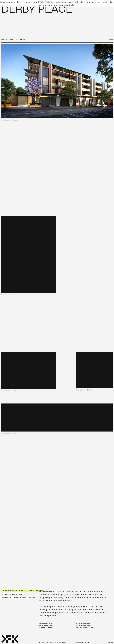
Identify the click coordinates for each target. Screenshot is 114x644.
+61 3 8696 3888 (84, 624)
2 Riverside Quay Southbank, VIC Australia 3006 (46, 626)
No (74, 5)
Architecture (7, 40)
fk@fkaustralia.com (85, 628)
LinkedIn (53, 642)
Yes (70, 5)
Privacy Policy (83, 642)
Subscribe (61, 642)
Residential (21, 40)
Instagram (43, 642)
